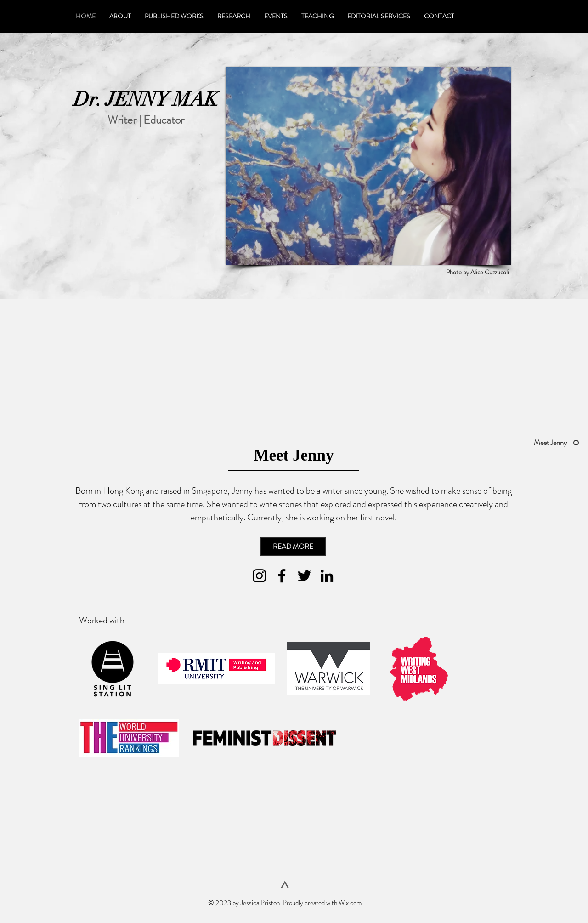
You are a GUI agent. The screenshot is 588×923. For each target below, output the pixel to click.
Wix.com (350, 903)
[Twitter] (304, 576)
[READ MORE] (293, 547)
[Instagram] (259, 576)
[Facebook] (282, 576)
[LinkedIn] (327, 576)
